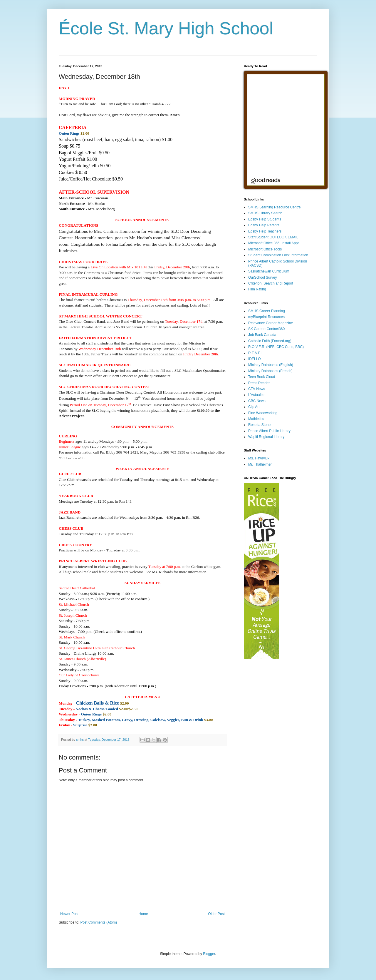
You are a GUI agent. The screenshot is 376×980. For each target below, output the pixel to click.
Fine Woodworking (263, 413)
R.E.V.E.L (256, 353)
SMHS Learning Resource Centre (275, 207)
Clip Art (254, 407)
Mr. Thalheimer (260, 464)
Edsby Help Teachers (265, 231)
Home (143, 914)
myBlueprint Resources (266, 317)
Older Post (216, 914)
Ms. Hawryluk (259, 458)
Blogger (209, 954)
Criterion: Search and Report (271, 283)
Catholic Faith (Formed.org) (270, 341)
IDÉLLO (255, 359)
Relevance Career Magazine (271, 323)
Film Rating (257, 289)
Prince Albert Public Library (269, 431)
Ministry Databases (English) (271, 365)
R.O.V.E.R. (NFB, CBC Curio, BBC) (276, 347)
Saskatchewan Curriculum (269, 271)
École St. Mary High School (166, 28)
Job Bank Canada (262, 335)
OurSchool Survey (262, 277)
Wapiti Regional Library (266, 437)
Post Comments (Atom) (99, 922)
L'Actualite (256, 395)
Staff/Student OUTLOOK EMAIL (273, 237)
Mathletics (256, 419)
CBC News (257, 401)
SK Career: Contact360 (266, 329)
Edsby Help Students (265, 219)
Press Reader (259, 383)
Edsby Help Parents (264, 225)
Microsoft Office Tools (265, 249)
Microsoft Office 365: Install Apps (274, 243)
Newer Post (69, 914)
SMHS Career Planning (267, 311)
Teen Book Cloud (262, 377)
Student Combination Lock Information (278, 255)
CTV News (257, 389)
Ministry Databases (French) (270, 371)
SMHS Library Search (265, 213)
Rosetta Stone (259, 425)
